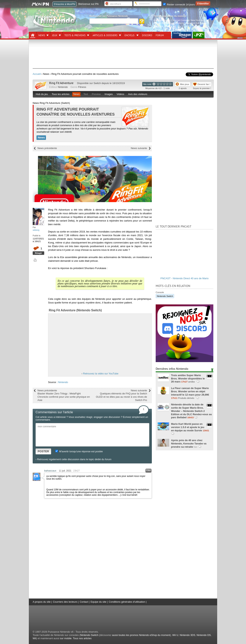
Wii (34, 638)
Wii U (175, 635)
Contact (84, 602)
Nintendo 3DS (187, 635)
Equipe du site (98, 602)
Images (109, 94)
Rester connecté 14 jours (179, 5)
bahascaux (50, 471)
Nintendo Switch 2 (163, 20)
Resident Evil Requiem (197, 23)
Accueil (37, 74)
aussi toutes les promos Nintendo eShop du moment (141, 635)
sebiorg (36, 230)
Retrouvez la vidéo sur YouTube (101, 374)
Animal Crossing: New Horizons (189, 20)
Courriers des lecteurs (65, 602)
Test (86, 94)
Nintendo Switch (165, 296)
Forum (160, 35)
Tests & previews (75, 35)
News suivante (139, 148)
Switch (97, 83)
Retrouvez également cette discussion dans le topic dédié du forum (74, 459)
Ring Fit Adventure (61, 83)
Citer (148, 470)
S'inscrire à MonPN (64, 4)
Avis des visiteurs (138, 94)
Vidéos (121, 94)
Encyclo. (130, 35)
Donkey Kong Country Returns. (169, 23)
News (42, 35)
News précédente (47, 148)
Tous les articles (61, 94)
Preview (96, 94)
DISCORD (147, 35)
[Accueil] (33, 35)
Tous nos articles (82, 638)
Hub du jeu (42, 94)
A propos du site (42, 602)
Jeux (55, 35)
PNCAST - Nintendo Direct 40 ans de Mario (184, 278)
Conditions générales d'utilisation (127, 602)
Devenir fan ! (204, 84)
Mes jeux (185, 84)
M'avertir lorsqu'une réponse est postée (79, 451)
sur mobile (66, 638)
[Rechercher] (114, 21)
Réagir (38, 253)
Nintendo (63, 87)
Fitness (82, 87)
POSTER (43, 451)
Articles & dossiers (105, 35)
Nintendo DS (204, 635)
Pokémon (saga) (162, 26)
